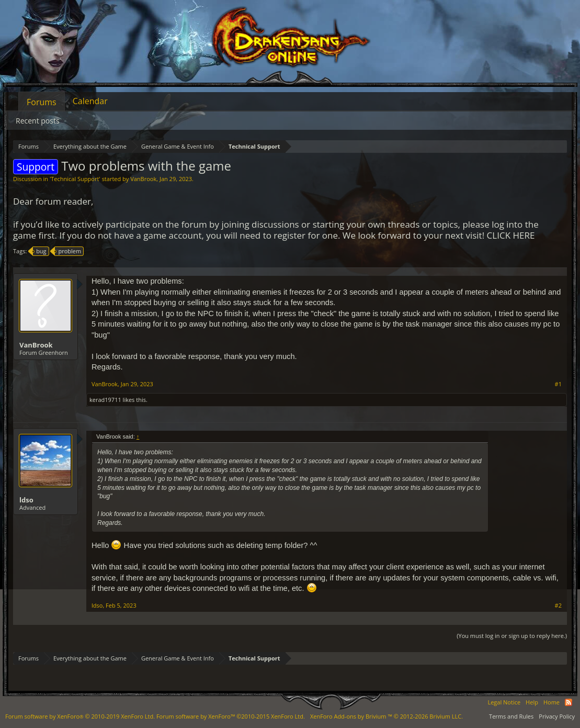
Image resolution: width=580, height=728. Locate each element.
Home (551, 702)
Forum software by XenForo (80, 716)
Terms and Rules (511, 716)
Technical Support (75, 179)
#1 (558, 384)
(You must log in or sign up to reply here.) (512, 636)
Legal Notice (504, 702)
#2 (558, 606)
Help (532, 702)
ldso (26, 500)
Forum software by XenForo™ (231, 716)
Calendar (90, 101)
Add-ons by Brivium (386, 716)
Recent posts (38, 121)
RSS (568, 702)
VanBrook (143, 179)
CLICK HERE (511, 235)
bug (39, 251)
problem (68, 251)
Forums (42, 102)
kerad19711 (105, 400)
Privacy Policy (557, 716)
